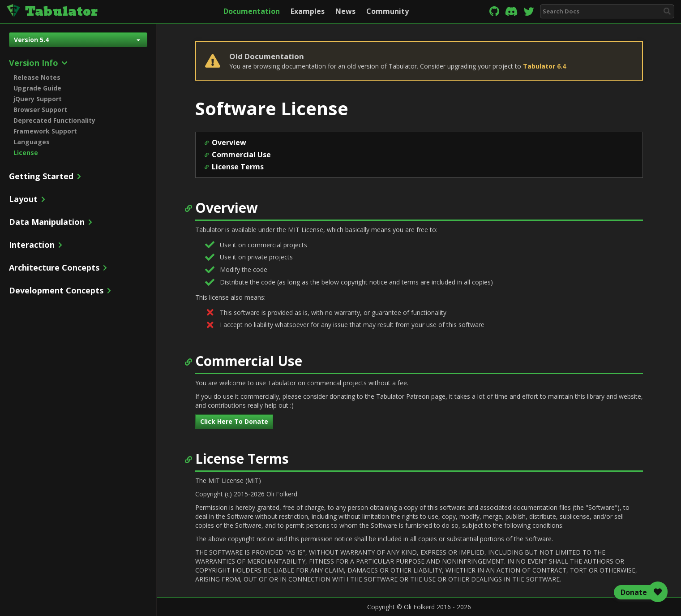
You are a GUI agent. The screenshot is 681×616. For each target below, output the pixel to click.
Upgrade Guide (37, 88)
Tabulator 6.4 (544, 66)
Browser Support (40, 110)
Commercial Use (241, 155)
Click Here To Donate (234, 421)
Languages (32, 142)
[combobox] (607, 11)
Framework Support (45, 131)
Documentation (252, 11)
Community (388, 11)
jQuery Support (38, 99)
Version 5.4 (77, 40)
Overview (229, 142)
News (345, 11)
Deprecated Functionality (54, 120)
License (26, 153)
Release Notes (37, 77)
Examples (308, 11)
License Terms (238, 167)
